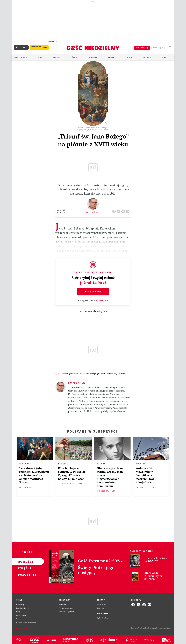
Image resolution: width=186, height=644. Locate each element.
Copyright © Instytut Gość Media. (142, 628)
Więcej (165, 57)
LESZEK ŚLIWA (111, 374)
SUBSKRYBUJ (142, 48)
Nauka (111, 57)
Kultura (93, 57)
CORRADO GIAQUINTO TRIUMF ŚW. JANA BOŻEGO (79, 374)
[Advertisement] (93, 21)
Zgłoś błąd (22, 628)
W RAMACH (121, 374)
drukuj (124, 211)
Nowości (24, 562)
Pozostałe (24, 574)
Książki (24, 568)
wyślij (128, 211)
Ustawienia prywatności (67, 612)
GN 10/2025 (61, 212)
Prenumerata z (36, 48)
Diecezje (147, 57)
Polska (57, 57)
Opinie (129, 57)
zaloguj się (159, 48)
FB (115, 211)
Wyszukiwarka (170, 48)
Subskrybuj (93, 292)
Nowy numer (21, 57)
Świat (75, 57)
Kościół (39, 57)
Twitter (119, 211)
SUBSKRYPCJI (102, 300)
